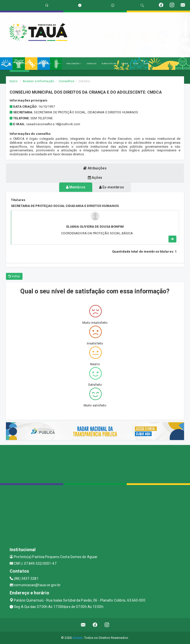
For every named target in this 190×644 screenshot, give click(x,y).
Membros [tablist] (76, 187)
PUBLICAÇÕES (74, 64)
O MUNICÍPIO (23, 64)
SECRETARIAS (43, 64)
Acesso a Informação (38, 81)
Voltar (14, 276)
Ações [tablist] (95, 178)
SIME (136, 64)
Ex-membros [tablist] (112, 187)
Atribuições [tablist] (95, 168)
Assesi (78, 638)
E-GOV (146, 64)
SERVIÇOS (92, 64)
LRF (59, 64)
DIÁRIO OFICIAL (109, 64)
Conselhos (66, 81)
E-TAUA (125, 64)
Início (14, 81)
